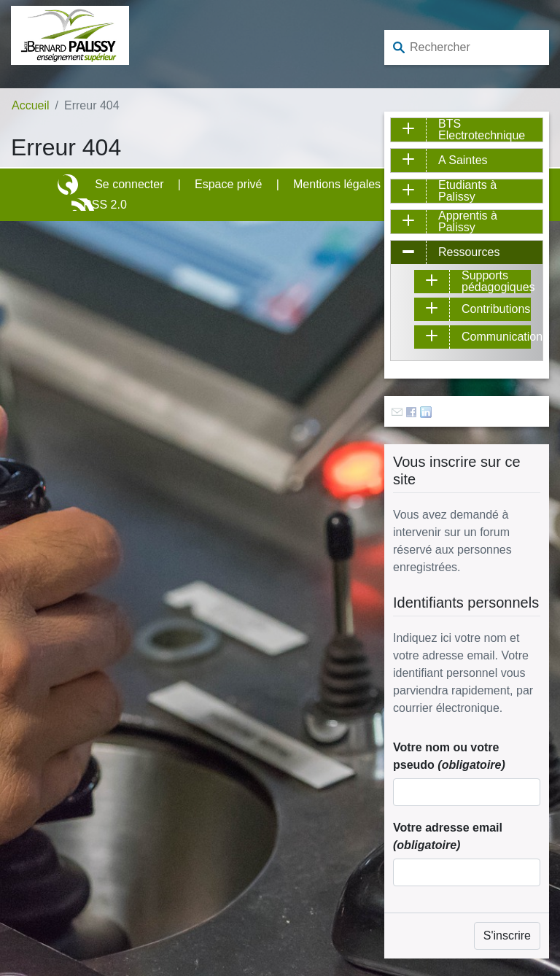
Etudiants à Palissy (467, 191)
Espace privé (229, 184)
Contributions (496, 309)
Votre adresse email (448, 836)
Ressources (469, 252)
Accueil (31, 105)
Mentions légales (337, 184)
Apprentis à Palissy (468, 222)
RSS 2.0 (105, 205)
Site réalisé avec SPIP (69, 185)
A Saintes (463, 160)
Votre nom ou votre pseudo (449, 756)
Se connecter (129, 184)
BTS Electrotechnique (482, 130)
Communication (496, 337)
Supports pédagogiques (496, 282)
